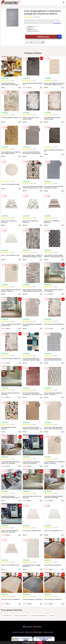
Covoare (52, 616)
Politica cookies (48, 632)
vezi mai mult (57, 23)
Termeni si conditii (18, 632)
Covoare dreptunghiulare (39, 616)
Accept (40, 642)
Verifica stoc (49, 37)
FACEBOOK (28, 627)
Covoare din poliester (21, 616)
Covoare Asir (7, 616)
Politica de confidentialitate (34, 632)
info (20, 87)
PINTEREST (38, 627)
